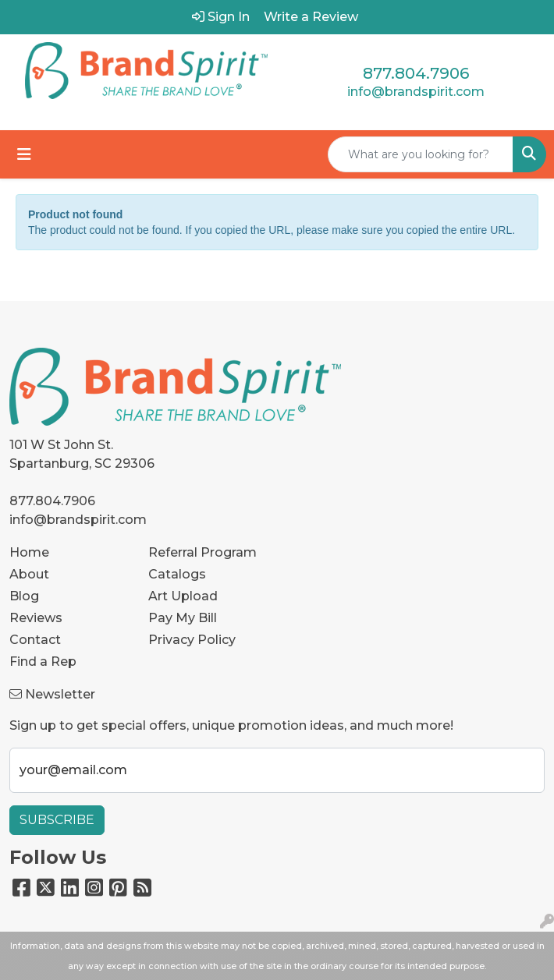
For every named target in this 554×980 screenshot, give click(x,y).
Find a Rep (43, 662)
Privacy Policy (192, 640)
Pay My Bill (183, 618)
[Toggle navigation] (24, 154)
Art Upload (183, 596)
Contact (35, 640)
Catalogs (177, 574)
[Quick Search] (421, 154)
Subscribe (57, 820)
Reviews (36, 618)
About (29, 574)
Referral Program (202, 552)
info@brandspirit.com (416, 92)
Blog (24, 596)
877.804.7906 (416, 73)
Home (29, 552)
